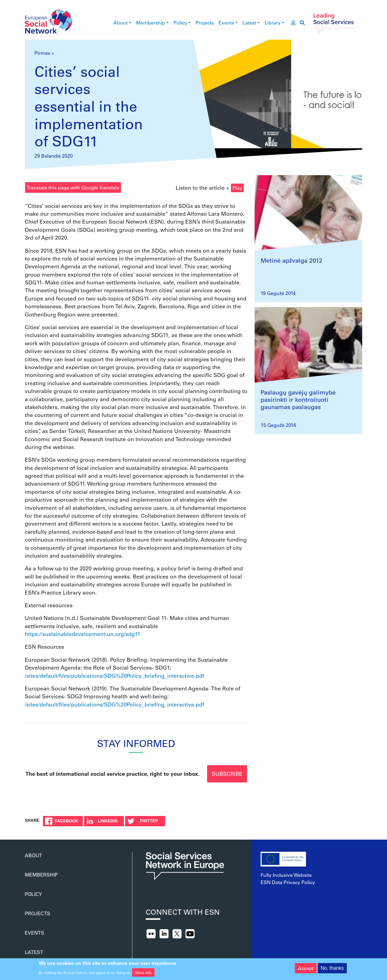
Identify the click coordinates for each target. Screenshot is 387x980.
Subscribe (227, 774)
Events (226, 23)
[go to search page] (302, 23)
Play (237, 188)
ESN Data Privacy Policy (288, 882)
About (120, 23)
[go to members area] (293, 23)
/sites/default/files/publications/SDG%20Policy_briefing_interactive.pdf (114, 676)
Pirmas (42, 53)
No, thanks (332, 970)
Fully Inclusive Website (286, 875)
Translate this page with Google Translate (73, 187)
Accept (306, 970)
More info (143, 975)
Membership (151, 23)
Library (273, 23)
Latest (249, 23)
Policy (180, 23)
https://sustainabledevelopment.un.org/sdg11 (83, 634)
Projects (205, 23)
